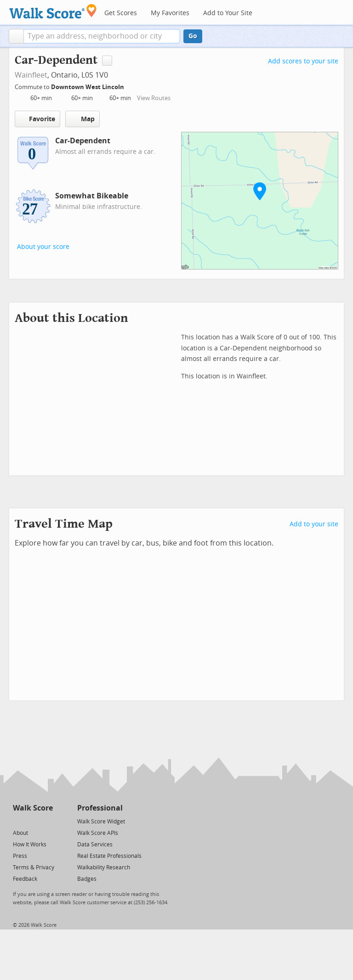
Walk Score (33, 808)
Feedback (25, 879)
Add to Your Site (228, 13)
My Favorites (170, 13)
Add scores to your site (303, 61)
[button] (16, 36)
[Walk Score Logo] (53, 11)
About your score (43, 247)
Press (20, 856)
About (20, 833)
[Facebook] (32, 821)
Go (193, 36)
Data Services (95, 845)
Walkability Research (104, 867)
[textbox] (102, 36)
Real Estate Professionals (109, 856)
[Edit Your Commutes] (130, 86)
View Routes (154, 98)
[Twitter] (18, 821)
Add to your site (314, 524)
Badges (87, 879)
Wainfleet (31, 75)
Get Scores (121, 13)
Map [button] (83, 119)
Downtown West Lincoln (88, 87)
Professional (100, 808)
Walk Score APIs (98, 833)
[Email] (47, 821)
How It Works (30, 845)
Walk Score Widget (101, 822)
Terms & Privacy (34, 867)
